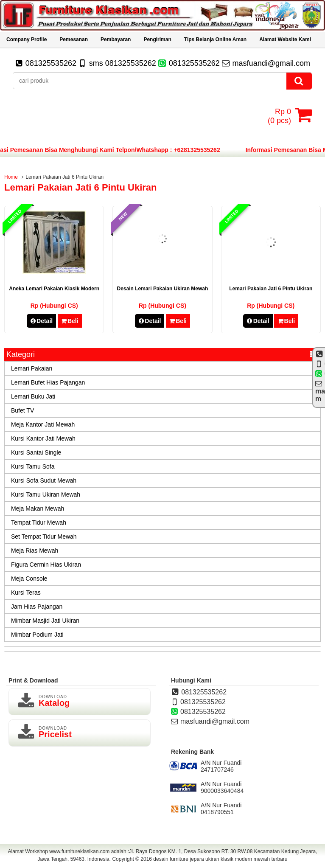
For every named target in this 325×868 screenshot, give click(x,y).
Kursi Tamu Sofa (33, 466)
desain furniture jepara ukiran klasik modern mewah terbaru (220, 859)
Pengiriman (157, 39)
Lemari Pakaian (32, 368)
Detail (42, 321)
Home (11, 177)
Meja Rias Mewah (35, 551)
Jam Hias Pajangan (37, 607)
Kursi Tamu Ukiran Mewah (46, 494)
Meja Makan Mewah (38, 508)
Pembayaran (116, 39)
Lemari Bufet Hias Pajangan (48, 382)
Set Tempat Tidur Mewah (44, 537)
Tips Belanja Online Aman (215, 39)
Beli (70, 321)
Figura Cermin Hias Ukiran (46, 565)
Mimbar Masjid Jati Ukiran (45, 621)
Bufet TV (22, 410)
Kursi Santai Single (36, 452)
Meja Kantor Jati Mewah (43, 424)
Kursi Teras (26, 593)
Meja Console (29, 579)
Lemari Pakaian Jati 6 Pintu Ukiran (271, 289)
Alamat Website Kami (285, 39)
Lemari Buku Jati (33, 396)
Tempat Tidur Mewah (39, 522)
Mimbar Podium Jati (37, 635)
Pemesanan (74, 39)
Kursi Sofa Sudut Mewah (44, 480)
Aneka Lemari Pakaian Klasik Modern (54, 289)
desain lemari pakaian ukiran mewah (163, 289)
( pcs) (280, 115)
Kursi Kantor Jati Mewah (43, 438)
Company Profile (27, 39)
